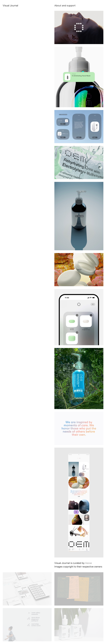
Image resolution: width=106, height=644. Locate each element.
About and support (65, 5)
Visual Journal (10, 5)
